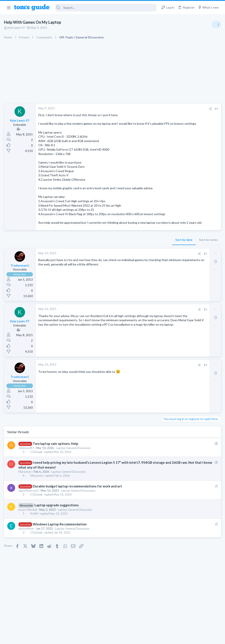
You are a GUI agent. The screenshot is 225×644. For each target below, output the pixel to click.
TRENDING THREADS (169, 238)
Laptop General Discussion (74, 465)
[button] (9, 7)
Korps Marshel (28, 527)
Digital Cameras (173, 382)
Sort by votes (138, 257)
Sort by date (113, 257)
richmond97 (27, 465)
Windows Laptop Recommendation (60, 541)
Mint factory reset (182, 327)
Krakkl (35, 531)
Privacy (124, 638)
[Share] (140, 109)
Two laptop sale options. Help (56, 461)
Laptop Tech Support (176, 408)
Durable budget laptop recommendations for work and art (78, 503)
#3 (135, 327)
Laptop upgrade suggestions (57, 522)
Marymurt (25, 489)
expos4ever (27, 546)
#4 (135, 382)
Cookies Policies (96, 638)
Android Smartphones (177, 340)
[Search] (106, 8)
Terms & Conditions (154, 638)
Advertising (65, 638)
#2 (135, 271)
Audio (166, 268)
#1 (146, 109)
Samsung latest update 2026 (189, 349)
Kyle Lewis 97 (17, 28)
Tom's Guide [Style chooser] (189, 620)
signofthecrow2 (29, 508)
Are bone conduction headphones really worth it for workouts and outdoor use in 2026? (190, 251)
